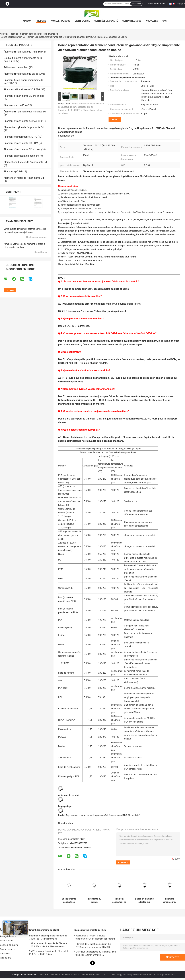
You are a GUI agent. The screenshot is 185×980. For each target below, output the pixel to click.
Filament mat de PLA (15, 105)
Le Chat (114, 119)
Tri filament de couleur (16, 67)
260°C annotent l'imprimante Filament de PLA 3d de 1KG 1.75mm (49, 953)
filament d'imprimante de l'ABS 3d (22, 52)
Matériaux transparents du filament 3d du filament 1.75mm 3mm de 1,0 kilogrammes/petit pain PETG (96, 954)
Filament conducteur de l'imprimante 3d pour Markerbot (119, 900)
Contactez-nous (132, 21)
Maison (27, 21)
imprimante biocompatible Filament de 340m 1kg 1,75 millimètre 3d (48, 937)
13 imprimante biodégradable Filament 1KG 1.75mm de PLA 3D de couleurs (48, 945)
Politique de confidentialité (24, 975)
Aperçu (3, 34)
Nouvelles (152, 21)
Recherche (136, 4)
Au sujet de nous (61, 21)
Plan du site (6, 958)
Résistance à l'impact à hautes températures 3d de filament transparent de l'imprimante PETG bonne (95, 938)
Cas (165, 21)
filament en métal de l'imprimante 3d (24, 178)
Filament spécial (13, 172)
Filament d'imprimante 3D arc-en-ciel (24, 96)
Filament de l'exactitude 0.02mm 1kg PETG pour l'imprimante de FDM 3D (93, 946)
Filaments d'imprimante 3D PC (20, 137)
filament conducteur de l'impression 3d (89, 815)
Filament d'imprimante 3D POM (21, 143)
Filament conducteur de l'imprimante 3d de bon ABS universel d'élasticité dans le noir (170, 900)
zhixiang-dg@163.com (108, 456)
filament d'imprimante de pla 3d (21, 74)
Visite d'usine (82, 21)
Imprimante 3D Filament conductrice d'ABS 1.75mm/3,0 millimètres (94, 900)
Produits (41, 21)
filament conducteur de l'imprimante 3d (39, 34)
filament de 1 (134, 815)
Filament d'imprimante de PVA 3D (22, 121)
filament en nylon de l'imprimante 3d (24, 127)
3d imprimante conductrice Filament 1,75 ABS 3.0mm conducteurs (69, 900)
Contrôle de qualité (106, 21)
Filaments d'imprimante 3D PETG (22, 90)
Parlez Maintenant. (157, 4)
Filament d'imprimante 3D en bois (22, 149)
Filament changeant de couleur (21, 156)
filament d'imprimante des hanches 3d (25, 112)
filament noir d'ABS (118, 815)
